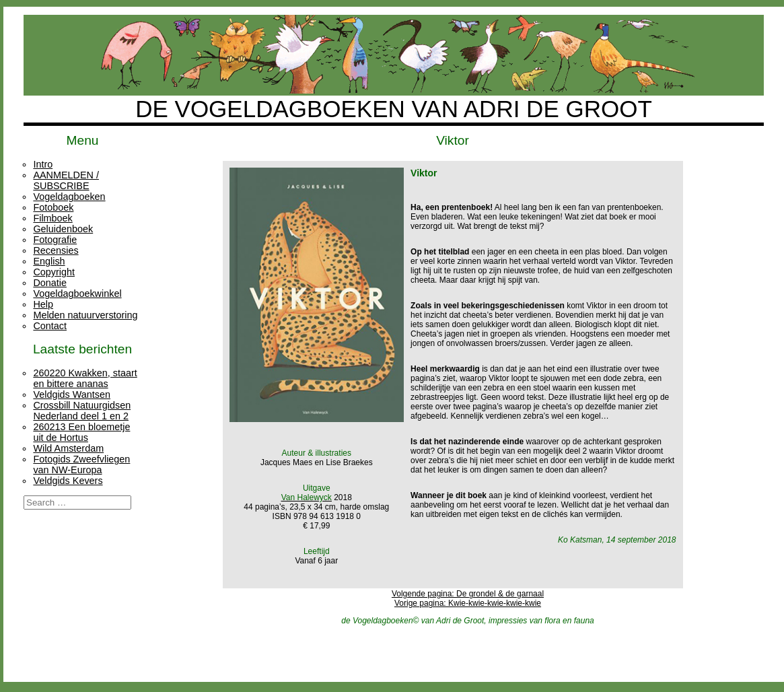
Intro (43, 164)
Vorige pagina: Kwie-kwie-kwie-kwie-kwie (468, 603)
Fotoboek (53, 207)
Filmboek (52, 218)
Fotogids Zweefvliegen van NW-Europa (81, 464)
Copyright (54, 272)
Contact (50, 326)
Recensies (56, 250)
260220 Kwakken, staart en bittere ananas (85, 378)
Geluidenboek (63, 229)
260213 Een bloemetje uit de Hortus (81, 432)
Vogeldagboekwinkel (77, 293)
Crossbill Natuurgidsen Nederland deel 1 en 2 (82, 411)
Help (43, 304)
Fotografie (55, 240)
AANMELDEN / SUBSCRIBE (66, 180)
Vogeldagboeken (69, 197)
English (49, 261)
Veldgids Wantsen (72, 394)
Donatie (50, 283)
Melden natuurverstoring (85, 315)
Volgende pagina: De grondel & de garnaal (468, 594)
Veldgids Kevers (68, 481)
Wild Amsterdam (68, 448)
